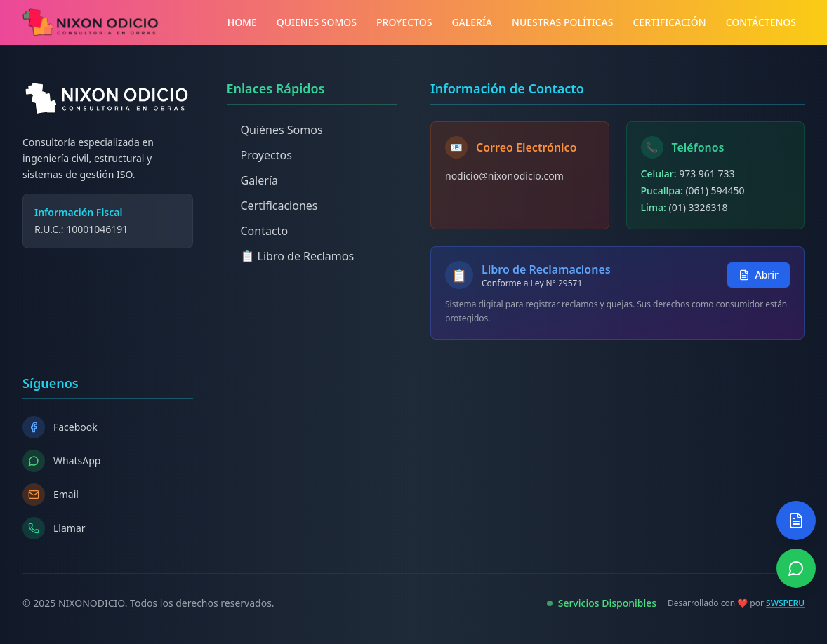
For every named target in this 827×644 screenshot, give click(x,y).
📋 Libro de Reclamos (291, 256)
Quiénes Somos (275, 130)
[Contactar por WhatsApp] (796, 568)
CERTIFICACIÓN (669, 22)
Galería (253, 180)
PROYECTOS (404, 22)
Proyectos (259, 155)
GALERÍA (472, 22)
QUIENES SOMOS (317, 22)
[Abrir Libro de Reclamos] (796, 521)
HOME (242, 22)
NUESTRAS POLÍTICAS (562, 22)
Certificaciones (272, 206)
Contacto (258, 231)
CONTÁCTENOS (761, 22)
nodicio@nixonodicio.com (504, 176)
